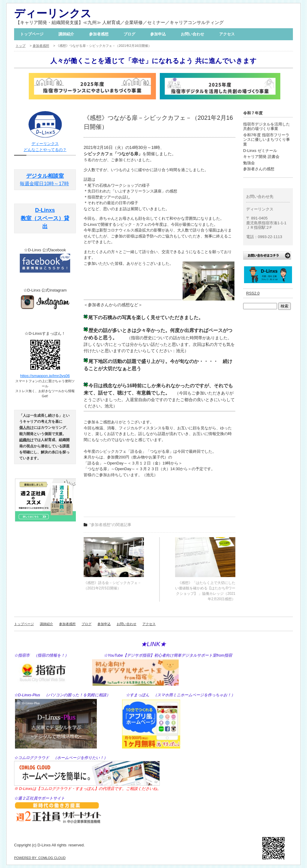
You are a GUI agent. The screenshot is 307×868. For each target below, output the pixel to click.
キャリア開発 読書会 (261, 157)
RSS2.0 (253, 293)
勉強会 (249, 163)
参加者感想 (99, 34)
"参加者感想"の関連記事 (110, 525)
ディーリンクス (53, 13)
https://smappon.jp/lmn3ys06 (45, 376)
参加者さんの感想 (259, 169)
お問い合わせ (192, 34)
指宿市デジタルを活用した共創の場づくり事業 (267, 127)
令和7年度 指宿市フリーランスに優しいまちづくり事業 (267, 140)
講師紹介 (66, 34)
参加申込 (158, 34)
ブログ (129, 34)
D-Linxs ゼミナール (260, 151)
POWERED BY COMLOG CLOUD (40, 858)
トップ (21, 46)
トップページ (32, 34)
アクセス (227, 34)
